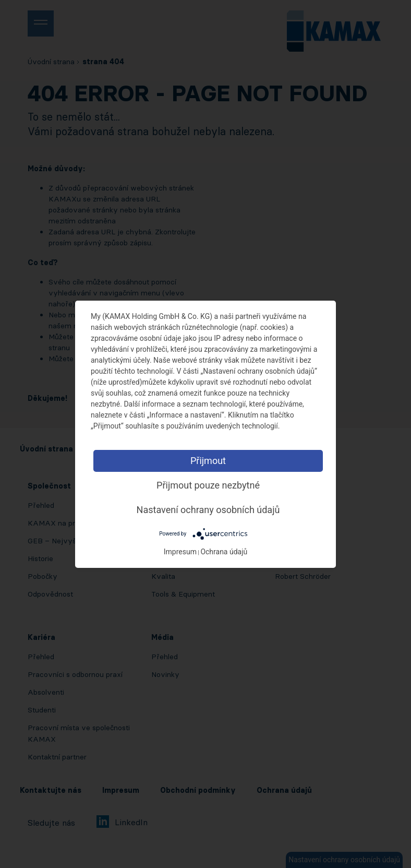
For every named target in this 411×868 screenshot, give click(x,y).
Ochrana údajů (224, 552)
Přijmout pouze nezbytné (208, 485)
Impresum (180, 552)
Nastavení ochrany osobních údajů (208, 510)
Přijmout (208, 461)
